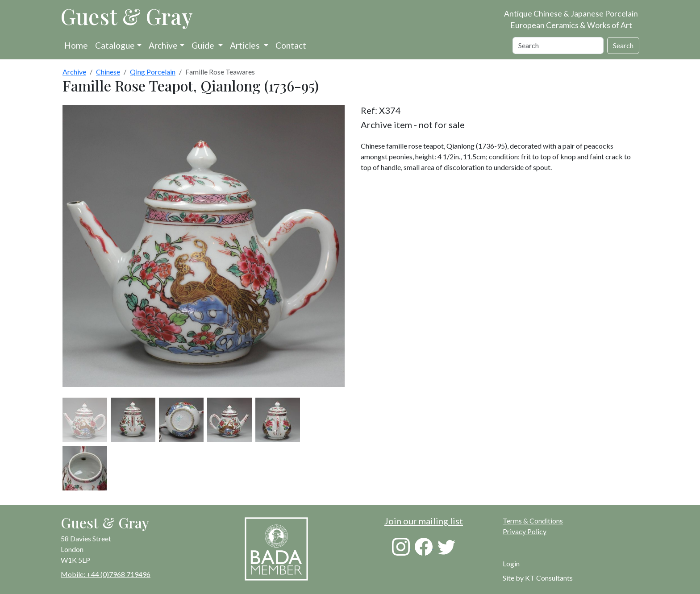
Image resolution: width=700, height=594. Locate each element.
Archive (163, 45)
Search (623, 45)
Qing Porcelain (153, 72)
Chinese (108, 72)
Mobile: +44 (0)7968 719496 (106, 574)
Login (511, 563)
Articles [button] (246, 45)
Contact (291, 45)
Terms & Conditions (533, 521)
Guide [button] (204, 45)
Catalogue (115, 45)
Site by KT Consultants (538, 578)
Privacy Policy (525, 531)
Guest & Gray (127, 16)
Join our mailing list (424, 521)
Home (76, 45)
